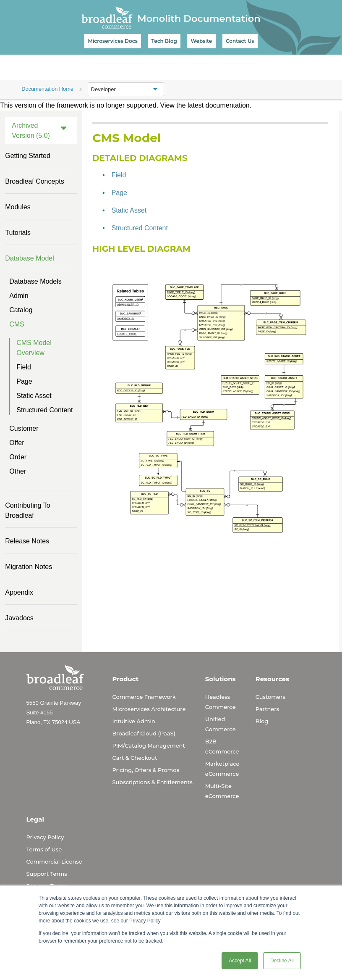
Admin (19, 296)
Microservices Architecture (149, 709)
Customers (270, 697)
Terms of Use (44, 849)
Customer (24, 428)
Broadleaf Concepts (35, 181)
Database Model (30, 258)
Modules (18, 207)
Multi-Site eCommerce (222, 791)
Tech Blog (164, 41)
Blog (262, 721)
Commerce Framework (144, 697)
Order (18, 457)
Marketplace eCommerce (222, 769)
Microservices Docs (112, 41)
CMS (17, 324)
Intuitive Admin (134, 721)
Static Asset (34, 396)
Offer (17, 443)
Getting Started (28, 156)
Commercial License (54, 861)
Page (24, 381)
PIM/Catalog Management (149, 746)
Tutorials (18, 233)
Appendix (19, 592)
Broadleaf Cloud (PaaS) (144, 733)
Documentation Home (47, 89)
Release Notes (27, 541)
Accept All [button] (240, 961)
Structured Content (44, 410)
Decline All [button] (282, 961)
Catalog (21, 310)
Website (201, 41)
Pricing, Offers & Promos (146, 770)
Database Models (35, 281)
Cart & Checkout (135, 758)
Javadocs (19, 618)
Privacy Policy (45, 837)
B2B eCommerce (222, 746)
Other (18, 471)
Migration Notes (29, 567)
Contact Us (240, 41)
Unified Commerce (221, 724)
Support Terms (47, 874)
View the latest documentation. (206, 105)
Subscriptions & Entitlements (153, 782)
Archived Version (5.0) (31, 130)
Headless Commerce (221, 702)
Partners (267, 709)
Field (24, 367)
